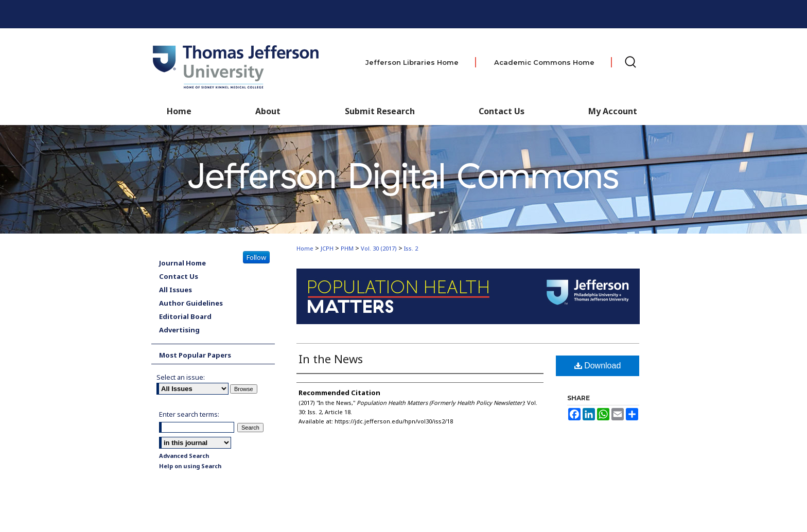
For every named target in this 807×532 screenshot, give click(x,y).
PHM (347, 248)
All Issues (176, 290)
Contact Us (502, 111)
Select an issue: (181, 377)
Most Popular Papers (195, 355)
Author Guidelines (191, 303)
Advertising (179, 330)
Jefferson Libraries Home (412, 62)
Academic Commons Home (544, 62)
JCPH (327, 248)
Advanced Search (184, 456)
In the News (331, 359)
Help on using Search (190, 466)
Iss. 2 (411, 248)
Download (598, 366)
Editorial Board (185, 316)
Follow (256, 257)
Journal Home (182, 263)
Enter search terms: (189, 414)
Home (305, 248)
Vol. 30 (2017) (379, 248)
